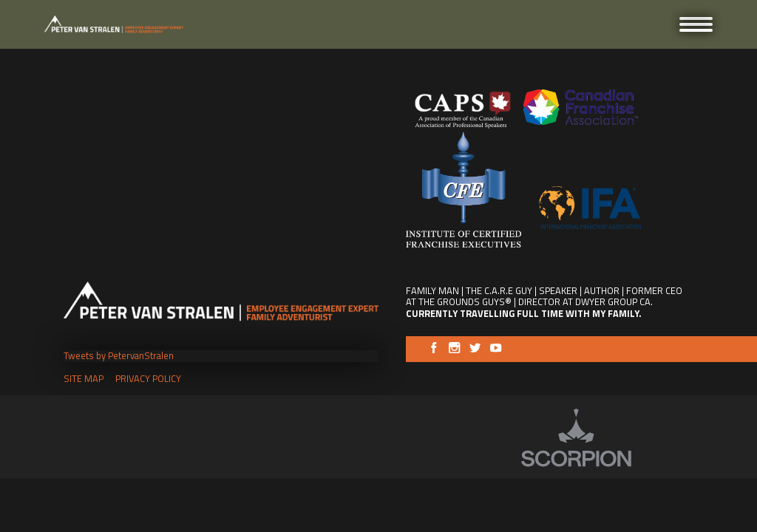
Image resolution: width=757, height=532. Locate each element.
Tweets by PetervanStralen (119, 356)
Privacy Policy (148, 379)
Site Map (84, 379)
